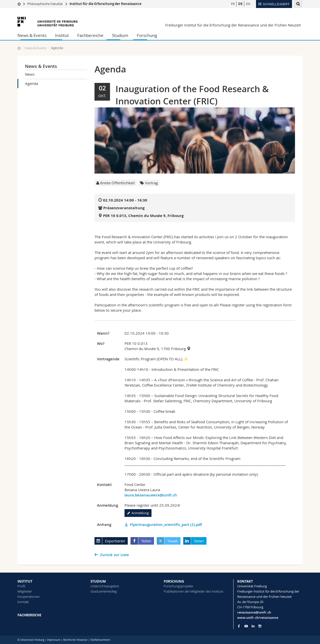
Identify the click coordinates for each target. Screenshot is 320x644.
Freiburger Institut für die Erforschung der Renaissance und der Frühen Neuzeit (233, 25)
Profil (21, 586)
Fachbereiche (90, 35)
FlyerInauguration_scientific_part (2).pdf (166, 525)
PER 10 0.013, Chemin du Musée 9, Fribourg (143, 216)
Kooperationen (29, 597)
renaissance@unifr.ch (254, 612)
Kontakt (23, 602)
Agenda (31, 83)
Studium (120, 35)
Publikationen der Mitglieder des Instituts (193, 591)
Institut (62, 35)
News (30, 74)
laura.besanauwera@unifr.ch (151, 495)
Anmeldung (138, 513)
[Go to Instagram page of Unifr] (260, 626)
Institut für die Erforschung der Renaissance (105, 4)
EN (248, 4)
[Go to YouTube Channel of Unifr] (246, 626)
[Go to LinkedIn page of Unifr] (253, 626)
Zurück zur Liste (114, 555)
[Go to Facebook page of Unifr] (239, 626)
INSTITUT (25, 581)
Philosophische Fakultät (45, 4)
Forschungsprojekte (178, 586)
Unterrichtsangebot (105, 586)
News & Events (32, 35)
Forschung (147, 35)
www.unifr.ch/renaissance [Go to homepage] (258, 618)
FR (233, 4)
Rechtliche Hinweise (75, 640)
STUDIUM (98, 581)
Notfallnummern (100, 640)
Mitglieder (25, 591)
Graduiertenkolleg (104, 591)
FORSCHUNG (174, 581)
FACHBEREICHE (29, 615)
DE (240, 4)
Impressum (54, 640)
